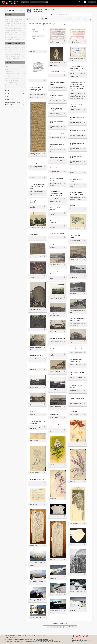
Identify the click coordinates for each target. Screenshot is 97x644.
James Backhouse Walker (12, 78)
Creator (8, 62)
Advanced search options (60, 15)
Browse (25, 2)
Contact (7, 641)
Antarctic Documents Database (14, 50)
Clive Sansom (9, 72)
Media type (9, 105)
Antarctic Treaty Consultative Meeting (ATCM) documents (21, 22)
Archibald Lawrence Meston (13, 85)
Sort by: (67, 19)
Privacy (26, 641)
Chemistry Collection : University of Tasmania (18, 59)
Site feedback (43, 641)
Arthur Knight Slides (11, 35)
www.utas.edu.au (41, 636)
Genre (7, 99)
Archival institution (13, 43)
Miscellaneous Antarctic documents (15, 28)
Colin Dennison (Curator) (12, 83)
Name (7, 91)
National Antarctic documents (13, 20)
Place (7, 93)
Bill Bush (7, 67)
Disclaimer (20, 641)
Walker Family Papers (11, 33)
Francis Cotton (9, 87)
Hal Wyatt (8, 76)
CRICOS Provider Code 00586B (44, 640)
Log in (92, 2)
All (6, 17)
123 (69, 627)
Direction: (81, 19)
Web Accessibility (34, 641)
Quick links (85, 2)
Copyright (13, 641)
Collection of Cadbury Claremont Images (16, 24)
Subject (8, 96)
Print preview (32, 19)
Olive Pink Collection (11, 26)
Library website (31, 636)
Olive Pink (8, 69)
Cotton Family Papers (11, 37)
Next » (74, 627)
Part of (8, 15)
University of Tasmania (11, 81)
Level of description (13, 102)
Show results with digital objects (61, 24)
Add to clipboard (45, 52)
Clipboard (80, 2)
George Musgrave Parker (12, 74)
